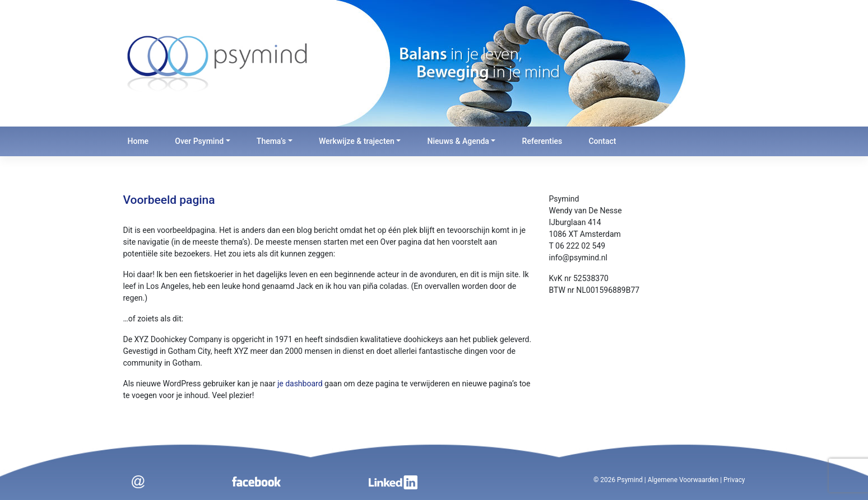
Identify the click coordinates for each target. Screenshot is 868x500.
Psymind (630, 480)
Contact (602, 141)
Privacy (734, 480)
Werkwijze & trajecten (357, 141)
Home (138, 141)
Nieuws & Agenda (458, 141)
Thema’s (271, 141)
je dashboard (300, 384)
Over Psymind (199, 141)
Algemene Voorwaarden (683, 480)
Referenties (542, 141)
